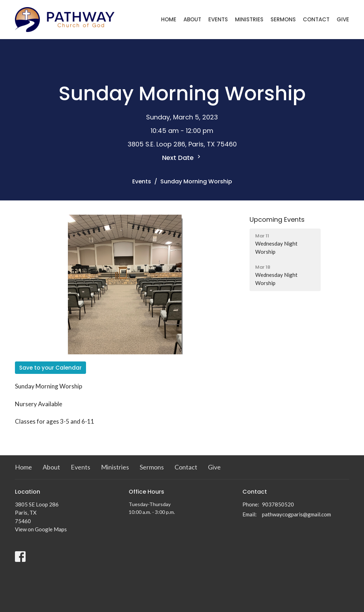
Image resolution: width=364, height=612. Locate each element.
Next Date (182, 158)
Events (218, 19)
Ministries (249, 19)
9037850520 (278, 504)
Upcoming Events (277, 219)
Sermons (283, 19)
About (192, 19)
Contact (316, 19)
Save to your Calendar (50, 368)
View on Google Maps (41, 529)
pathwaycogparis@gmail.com (296, 514)
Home (169, 19)
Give (343, 19)
